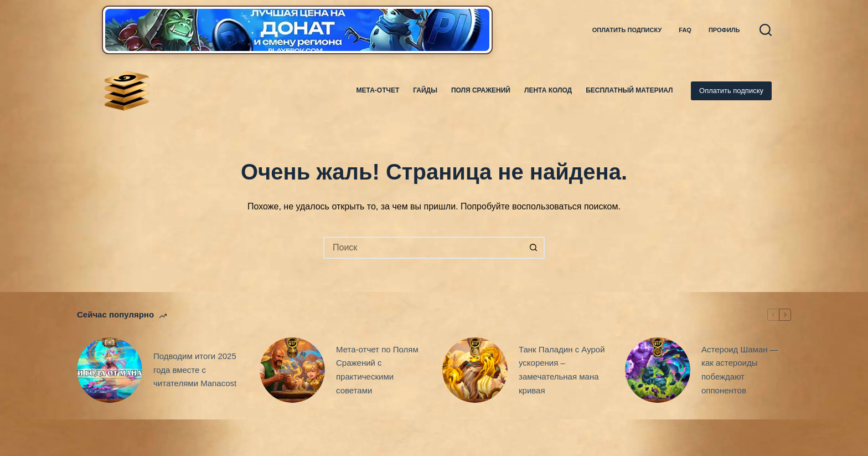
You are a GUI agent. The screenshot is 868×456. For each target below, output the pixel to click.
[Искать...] (423, 248)
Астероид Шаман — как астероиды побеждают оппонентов (740, 370)
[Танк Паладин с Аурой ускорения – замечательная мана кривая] (475, 370)
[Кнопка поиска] (534, 248)
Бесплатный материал (629, 90)
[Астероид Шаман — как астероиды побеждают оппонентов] (658, 370)
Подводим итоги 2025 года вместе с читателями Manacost (195, 370)
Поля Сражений (481, 90)
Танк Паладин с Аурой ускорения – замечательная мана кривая (562, 370)
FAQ (685, 30)
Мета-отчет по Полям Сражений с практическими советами (377, 370)
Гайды (425, 90)
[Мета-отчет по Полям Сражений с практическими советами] (292, 370)
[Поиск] (766, 30)
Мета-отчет (378, 90)
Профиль (724, 30)
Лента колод (548, 90)
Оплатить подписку (627, 30)
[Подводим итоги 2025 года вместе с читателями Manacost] (110, 370)
